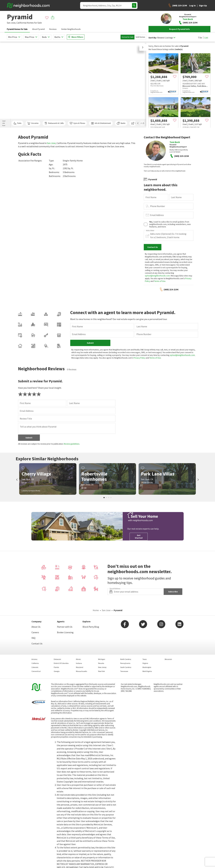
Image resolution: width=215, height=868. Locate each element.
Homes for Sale (127, 37)
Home (96, 610)
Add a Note (150, 231)
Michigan (102, 659)
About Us (36, 627)
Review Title (26, 419)
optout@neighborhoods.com (157, 276)
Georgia (57, 671)
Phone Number (158, 206)
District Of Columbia (61, 663)
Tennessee (124, 671)
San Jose (51, 143)
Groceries (33, 123)
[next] (175, 63)
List (206, 38)
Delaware (57, 659)
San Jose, (11, 23)
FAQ (33, 638)
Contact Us (37, 644)
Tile (200, 38)
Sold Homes (140, 37)
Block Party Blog (91, 627)
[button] (143, 47)
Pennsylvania (125, 663)
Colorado (35, 667)
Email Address (157, 215)
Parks (17, 123)
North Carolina (126, 659)
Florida (56, 667)
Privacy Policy (140, 358)
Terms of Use (160, 281)
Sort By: (153, 38)
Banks (121, 123)
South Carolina (126, 667)
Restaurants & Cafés (54, 123)
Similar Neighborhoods (71, 29)
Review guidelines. (72, 444)
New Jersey (102, 667)
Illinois (78, 659)
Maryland (80, 667)
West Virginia (147, 671)
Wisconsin (168, 659)
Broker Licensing (65, 632)
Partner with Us (65, 627)
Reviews (53, 29)
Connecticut (36, 671)
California (21, 23)
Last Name (176, 197)
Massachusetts (81, 671)
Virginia (145, 663)
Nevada (101, 663)
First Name (151, 197)
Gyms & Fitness (77, 123)
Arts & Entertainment (101, 123)
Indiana (79, 663)
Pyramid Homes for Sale (17, 29)
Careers (35, 632)
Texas (145, 659)
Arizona (34, 659)
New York (101, 671)
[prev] (151, 63)
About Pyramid (38, 29)
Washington (147, 667)
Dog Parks (137, 123)
